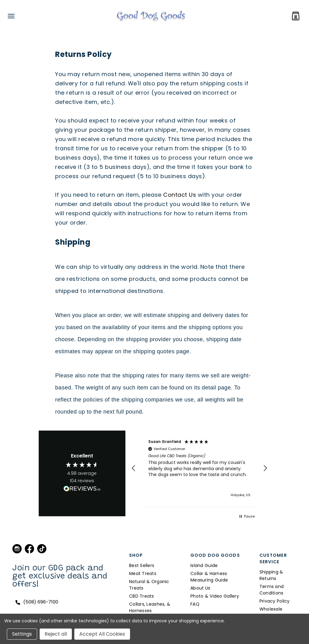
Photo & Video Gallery (215, 596)
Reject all (56, 634)
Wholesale (271, 609)
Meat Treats (143, 573)
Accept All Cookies (102, 634)
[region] (200, 469)
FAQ (195, 604)
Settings (22, 634)
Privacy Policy (275, 601)
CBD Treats (142, 596)
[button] (134, 468)
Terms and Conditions (272, 590)
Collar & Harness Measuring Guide (209, 577)
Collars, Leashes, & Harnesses (150, 607)
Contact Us (180, 195)
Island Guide (204, 565)
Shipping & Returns (271, 575)
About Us (200, 588)
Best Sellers (142, 565)
